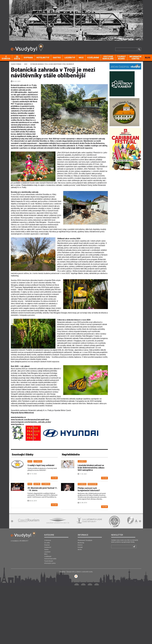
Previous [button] (12, 521)
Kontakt (80, 547)
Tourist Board (121, 58)
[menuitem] (6, 58)
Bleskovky (81, 543)
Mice (81, 58)
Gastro (57, 58)
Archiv (80, 549)
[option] (29, 520)
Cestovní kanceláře (108, 58)
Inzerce (80, 545)
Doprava (28, 58)
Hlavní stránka (16, 64)
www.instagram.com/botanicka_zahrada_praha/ (31, 422)
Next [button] (140, 521)
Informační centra (135, 58)
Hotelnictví (43, 58)
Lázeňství (70, 58)
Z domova (6, 58)
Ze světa (17, 58)
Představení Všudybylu (85, 540)
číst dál (54, 478)
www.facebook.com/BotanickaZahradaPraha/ (30, 420)
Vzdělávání (93, 58)
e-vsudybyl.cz (15, 541)
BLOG (148, 58)
